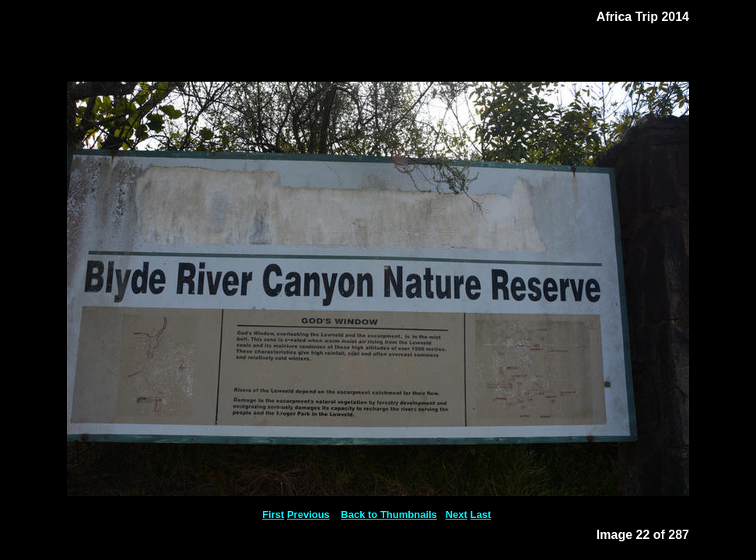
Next (457, 514)
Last (481, 514)
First (273, 514)
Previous (308, 514)
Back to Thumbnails (389, 514)
